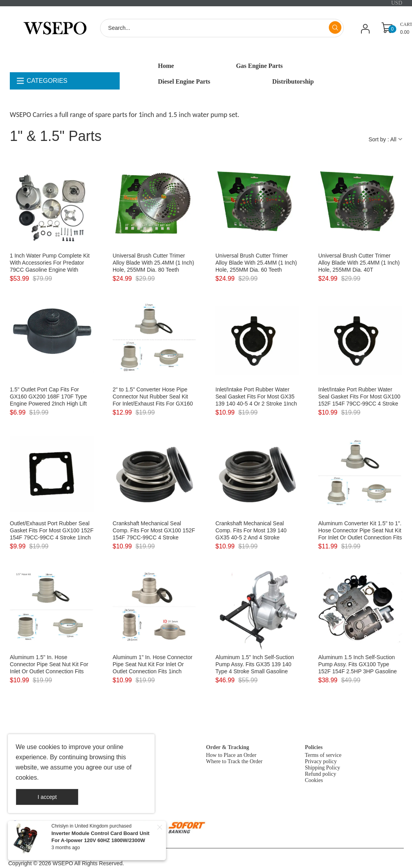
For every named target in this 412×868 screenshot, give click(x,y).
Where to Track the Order (234, 761)
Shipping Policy (323, 768)
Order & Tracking (228, 747)
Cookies (314, 780)
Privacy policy (321, 761)
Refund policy (321, 774)
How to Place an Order (231, 755)
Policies (314, 747)
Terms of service (323, 755)
